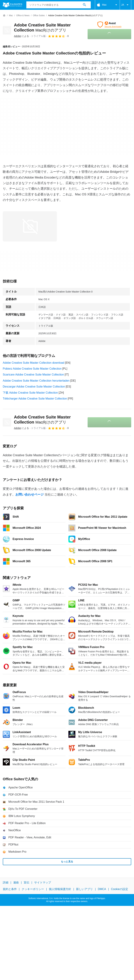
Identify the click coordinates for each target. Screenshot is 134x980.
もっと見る (67, 862)
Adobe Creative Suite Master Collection (42, 420)
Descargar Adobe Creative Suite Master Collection (34, 387)
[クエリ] (59, 5)
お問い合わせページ (29, 495)
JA (125, 5)
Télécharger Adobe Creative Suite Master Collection (35, 399)
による (21, 36)
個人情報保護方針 (60, 889)
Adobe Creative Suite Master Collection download (33, 363)
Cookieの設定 (120, 889)
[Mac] (11, 16)
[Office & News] (23, 16)
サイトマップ (43, 882)
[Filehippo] (12, 5)
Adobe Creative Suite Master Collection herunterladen (36, 381)
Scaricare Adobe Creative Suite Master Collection (33, 375)
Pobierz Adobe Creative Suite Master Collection (32, 369)
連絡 (16, 882)
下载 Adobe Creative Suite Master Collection (30, 393)
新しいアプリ (84, 889)
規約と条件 (10, 889)
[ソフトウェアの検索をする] (84, 5)
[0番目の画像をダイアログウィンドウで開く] (30, 226)
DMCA (102, 889)
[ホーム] (4, 15)
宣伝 (27, 882)
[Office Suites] (39, 16)
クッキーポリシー (33, 889)
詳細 (6, 882)
